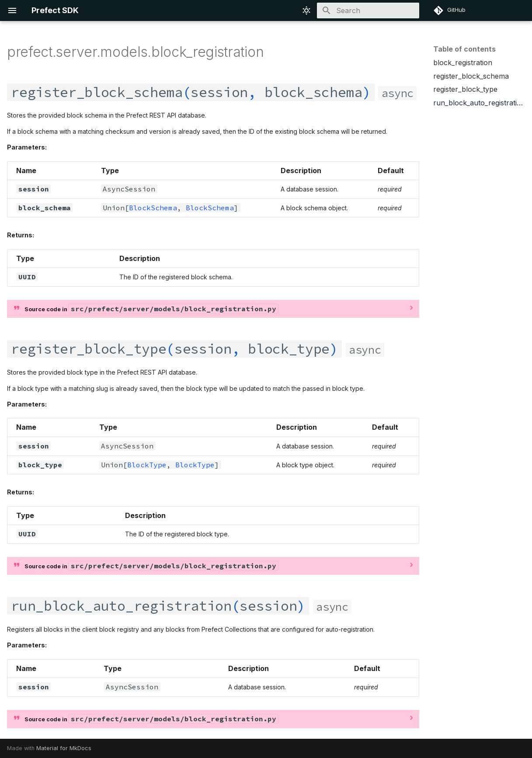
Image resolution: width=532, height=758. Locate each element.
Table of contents (464, 49)
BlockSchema (153, 208)
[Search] (368, 10)
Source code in (151, 309)
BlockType (147, 465)
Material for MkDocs (64, 748)
